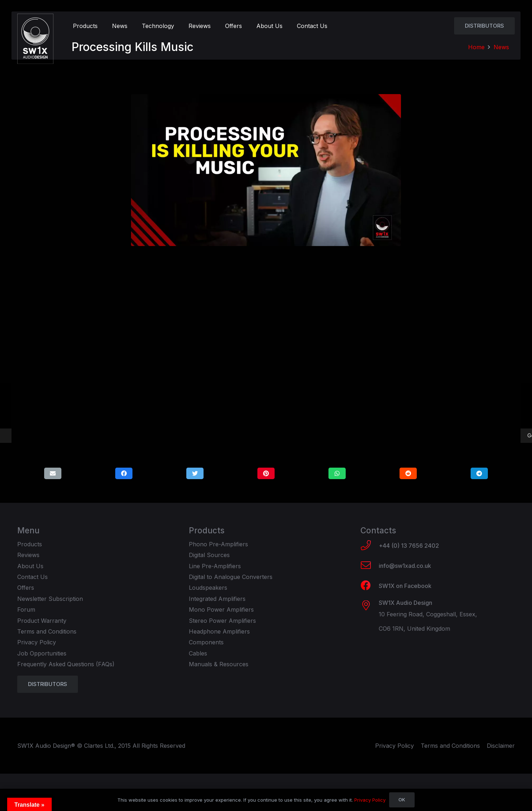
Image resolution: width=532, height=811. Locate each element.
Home (476, 47)
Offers (26, 588)
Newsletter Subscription (50, 599)
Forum (26, 610)
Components (206, 642)
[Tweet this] (195, 473)
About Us (30, 566)
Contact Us (32, 577)
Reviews (28, 555)
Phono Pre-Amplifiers (218, 544)
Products (30, 544)
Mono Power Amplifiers (221, 610)
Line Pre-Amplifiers (215, 566)
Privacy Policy (37, 642)
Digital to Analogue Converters (231, 577)
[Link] (35, 39)
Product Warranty (42, 621)
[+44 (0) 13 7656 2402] (370, 546)
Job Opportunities (42, 653)
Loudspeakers (208, 588)
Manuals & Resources (219, 664)
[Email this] (53, 473)
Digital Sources (209, 555)
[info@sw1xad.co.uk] (370, 566)
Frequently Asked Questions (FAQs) (66, 664)
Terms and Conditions (47, 631)
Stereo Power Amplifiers (222, 621)
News (501, 47)
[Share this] (124, 473)
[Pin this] (266, 473)
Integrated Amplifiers (217, 599)
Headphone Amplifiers (219, 631)
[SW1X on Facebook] (370, 586)
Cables (198, 653)
